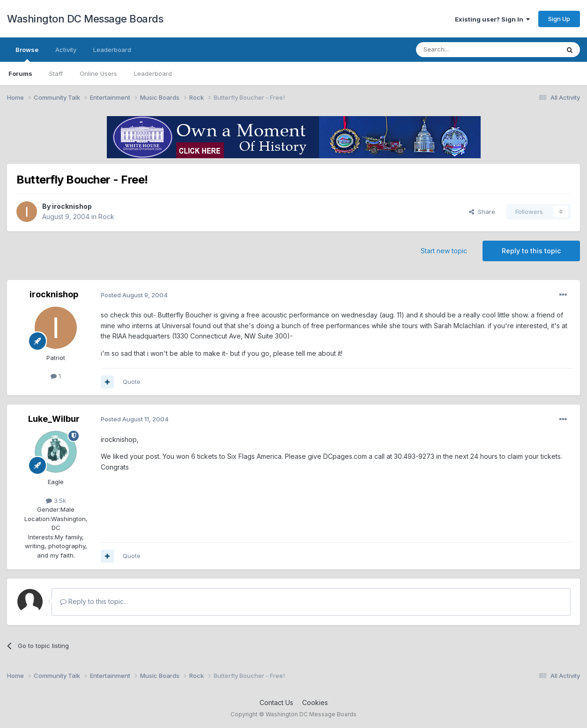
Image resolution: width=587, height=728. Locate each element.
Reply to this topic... (94, 601)
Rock (106, 217)
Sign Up (559, 19)
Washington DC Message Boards (85, 19)
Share (482, 212)
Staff (56, 74)
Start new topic (444, 251)
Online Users (98, 74)
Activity (66, 50)
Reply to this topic (531, 251)
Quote (132, 382)
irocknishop (72, 206)
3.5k (56, 500)
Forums (20, 74)
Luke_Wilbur (54, 419)
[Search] (464, 50)
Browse (27, 54)
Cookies (315, 702)
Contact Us (276, 702)
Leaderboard (153, 74)
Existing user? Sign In (492, 19)
